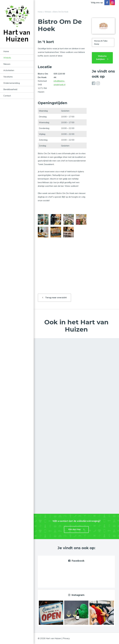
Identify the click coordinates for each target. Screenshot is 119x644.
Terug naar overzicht (56, 297)
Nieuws (7, 64)
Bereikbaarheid (10, 89)
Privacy (66, 638)
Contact (7, 96)
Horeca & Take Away (101, 42)
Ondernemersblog (12, 83)
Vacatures (8, 77)
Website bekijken (101, 58)
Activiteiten (9, 70)
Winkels (7, 58)
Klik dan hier (75, 529)
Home (6, 51)
